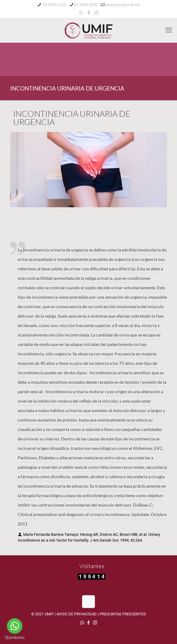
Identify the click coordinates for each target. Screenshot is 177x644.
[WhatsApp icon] (81, 13)
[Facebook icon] (89, 13)
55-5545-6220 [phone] (54, 5)
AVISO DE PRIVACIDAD (77, 614)
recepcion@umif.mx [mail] (123, 5)
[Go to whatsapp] (15, 626)
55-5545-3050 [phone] (86, 5)
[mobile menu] (169, 30)
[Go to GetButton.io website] (15, 638)
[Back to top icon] (88, 602)
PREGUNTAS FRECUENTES (123, 614)
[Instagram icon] (96, 13)
